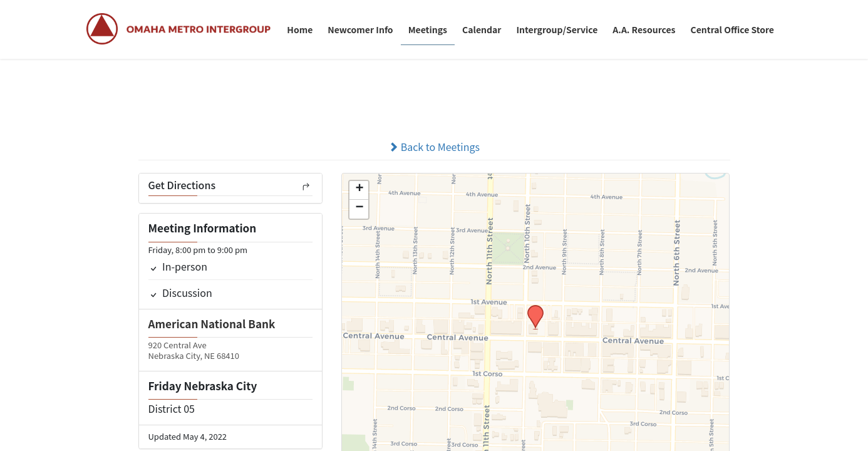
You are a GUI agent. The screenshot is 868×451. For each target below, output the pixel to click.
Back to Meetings (434, 147)
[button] (531, 309)
